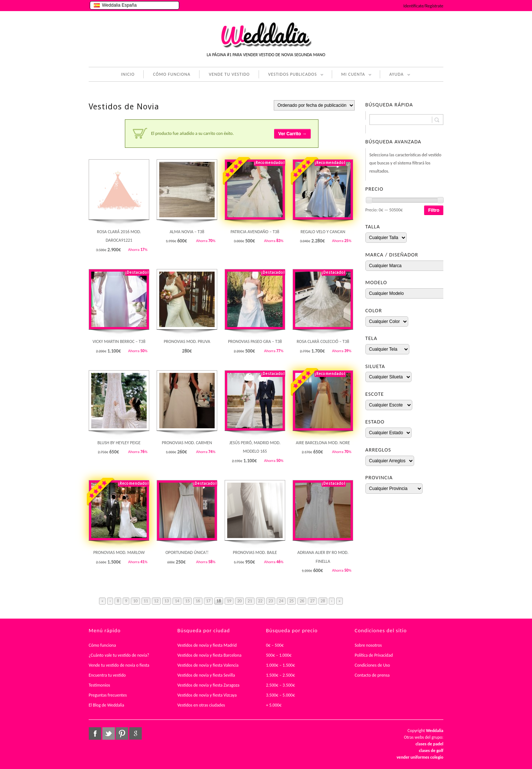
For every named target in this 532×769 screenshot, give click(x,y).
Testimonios (99, 685)
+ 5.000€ (274, 705)
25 (291, 601)
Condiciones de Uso (372, 665)
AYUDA (395, 75)
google (136, 734)
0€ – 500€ (275, 645)
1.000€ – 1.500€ (280, 665)
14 (177, 601)
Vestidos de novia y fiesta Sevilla (206, 675)
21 (250, 601)
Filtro (434, 210)
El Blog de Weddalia (106, 705)
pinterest (122, 734)
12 (156, 601)
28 (323, 601)
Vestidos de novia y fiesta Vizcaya (207, 695)
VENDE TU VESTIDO (229, 74)
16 (198, 601)
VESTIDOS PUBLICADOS (291, 75)
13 (167, 601)
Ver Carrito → (292, 134)
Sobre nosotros (368, 645)
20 (239, 601)
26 (302, 601)
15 (187, 601)
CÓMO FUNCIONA (172, 74)
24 (281, 601)
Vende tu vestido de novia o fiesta (119, 665)
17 (208, 601)
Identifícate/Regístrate (423, 6)
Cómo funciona (102, 645)
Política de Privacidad (374, 655)
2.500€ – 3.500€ (280, 685)
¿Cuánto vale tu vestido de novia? (119, 655)
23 (271, 601)
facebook (95, 734)
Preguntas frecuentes (108, 695)
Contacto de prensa (372, 675)
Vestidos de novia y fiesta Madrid (207, 645)
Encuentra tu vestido (107, 675)
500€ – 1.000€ (279, 655)
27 (312, 601)
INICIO (128, 74)
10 (135, 601)
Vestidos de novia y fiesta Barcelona (209, 655)
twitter (109, 734)
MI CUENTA (352, 75)
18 (219, 601)
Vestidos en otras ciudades (201, 705)
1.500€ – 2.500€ (280, 675)
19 (229, 601)
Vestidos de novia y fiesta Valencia (208, 665)
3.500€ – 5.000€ (280, 695)
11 (146, 601)
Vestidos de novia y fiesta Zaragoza (208, 685)
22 (260, 601)
